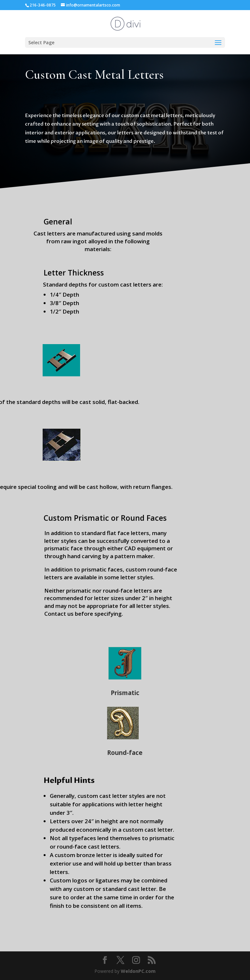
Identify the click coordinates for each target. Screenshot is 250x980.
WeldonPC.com (138, 971)
